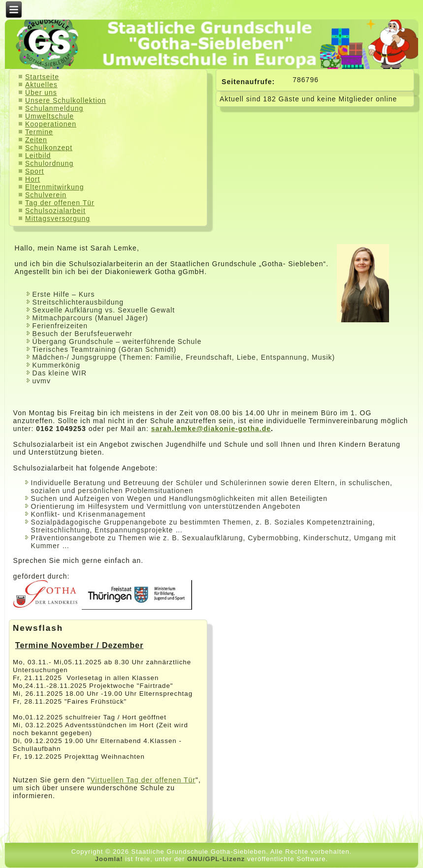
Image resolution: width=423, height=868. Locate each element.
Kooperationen (51, 124)
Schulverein (46, 195)
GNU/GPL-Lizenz (216, 859)
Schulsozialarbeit (55, 211)
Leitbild (38, 155)
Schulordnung (49, 163)
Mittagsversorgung (58, 218)
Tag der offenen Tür (60, 203)
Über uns (41, 93)
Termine (39, 132)
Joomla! (109, 859)
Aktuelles (41, 85)
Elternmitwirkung (54, 187)
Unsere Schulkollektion (65, 100)
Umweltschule (49, 116)
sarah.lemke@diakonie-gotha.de (211, 429)
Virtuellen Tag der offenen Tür (143, 780)
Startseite (42, 77)
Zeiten (36, 140)
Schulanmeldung (54, 108)
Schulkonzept (49, 148)
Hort (33, 179)
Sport (34, 171)
